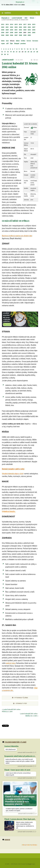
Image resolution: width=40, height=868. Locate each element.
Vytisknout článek (20, 698)
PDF (36, 60)
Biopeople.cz (20, 2)
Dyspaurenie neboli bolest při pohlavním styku (21, 756)
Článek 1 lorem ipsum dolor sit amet (17, 770)
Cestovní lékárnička (11, 746)
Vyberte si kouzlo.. (9, 511)
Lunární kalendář (17, 18)
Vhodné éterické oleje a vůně (13, 474)
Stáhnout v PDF (20, 703)
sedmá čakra (11, 663)
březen (32, 18)
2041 (26, 18)
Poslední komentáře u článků (14, 742)
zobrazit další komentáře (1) (26, 752)
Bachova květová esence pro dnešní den (17, 236)
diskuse (6, 840)
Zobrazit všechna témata (29, 845)
